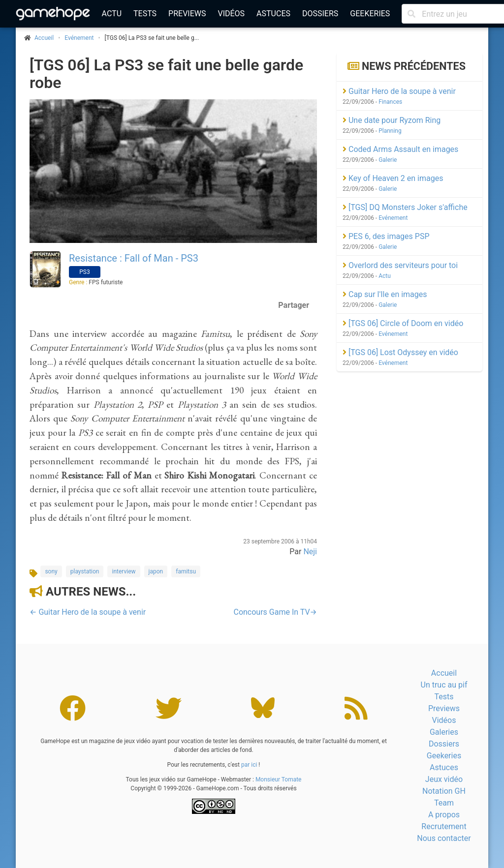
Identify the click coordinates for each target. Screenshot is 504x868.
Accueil (444, 673)
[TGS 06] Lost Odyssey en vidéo (400, 352)
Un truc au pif (444, 685)
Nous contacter (444, 838)
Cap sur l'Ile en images (385, 294)
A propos (444, 815)
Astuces (273, 14)
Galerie (388, 160)
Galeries (444, 732)
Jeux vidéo (444, 779)
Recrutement (444, 826)
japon (156, 571)
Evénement (79, 38)
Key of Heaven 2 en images (393, 178)
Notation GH (444, 791)
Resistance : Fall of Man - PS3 (134, 258)
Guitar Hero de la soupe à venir (399, 91)
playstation (85, 571)
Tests (145, 14)
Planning (390, 131)
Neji (310, 552)
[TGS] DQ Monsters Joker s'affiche (405, 207)
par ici (249, 765)
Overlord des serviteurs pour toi (400, 265)
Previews (187, 14)
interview (124, 571)
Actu (112, 14)
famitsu (186, 571)
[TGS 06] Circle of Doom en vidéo (403, 323)
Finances (390, 102)
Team (444, 803)
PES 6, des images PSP (386, 236)
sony (51, 571)
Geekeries (370, 14)
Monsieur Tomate (279, 779)
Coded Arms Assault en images (400, 149)
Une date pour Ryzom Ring (392, 120)
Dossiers (320, 14)
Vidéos (231, 14)
